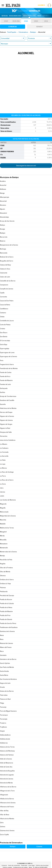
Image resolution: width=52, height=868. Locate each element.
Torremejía (4, 719)
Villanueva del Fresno (7, 807)
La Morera (3, 468)
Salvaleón (3, 655)
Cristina (3, 329)
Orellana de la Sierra (7, 580)
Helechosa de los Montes (8, 408)
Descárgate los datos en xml (26, 166)
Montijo (2, 556)
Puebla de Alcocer (6, 600)
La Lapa (3, 464)
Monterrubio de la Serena (8, 552)
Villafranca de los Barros (8, 787)
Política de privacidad (42, 865)
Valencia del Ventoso (7, 755)
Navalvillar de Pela (6, 560)
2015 (36, 21)
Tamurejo (3, 707)
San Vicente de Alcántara (8, 679)
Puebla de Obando (6, 619)
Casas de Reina (5, 305)
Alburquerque (5, 197)
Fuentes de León (5, 384)
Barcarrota (4, 237)
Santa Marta (4, 675)
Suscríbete (41, 5)
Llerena (3, 492)
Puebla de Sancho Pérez (8, 623)
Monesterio (4, 544)
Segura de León (5, 683)
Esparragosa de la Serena (9, 356)
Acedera (3, 181)
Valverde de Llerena (7, 779)
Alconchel (3, 201)
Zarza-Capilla (4, 835)
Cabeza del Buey (5, 265)
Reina (2, 635)
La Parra (3, 476)
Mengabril (3, 532)
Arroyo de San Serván (7, 221)
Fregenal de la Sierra (7, 364)
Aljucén (2, 209)
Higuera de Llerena (6, 420)
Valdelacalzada (5, 739)
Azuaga (2, 229)
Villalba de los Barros (7, 799)
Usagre (2, 731)
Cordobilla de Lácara (7, 321)
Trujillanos (3, 727)
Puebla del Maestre (6, 611)
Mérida (2, 536)
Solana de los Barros (7, 691)
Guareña (3, 404)
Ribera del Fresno (6, 647)
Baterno (3, 241)
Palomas (3, 588)
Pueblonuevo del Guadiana (9, 627)
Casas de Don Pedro (7, 301)
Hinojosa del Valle (6, 432)
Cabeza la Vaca (5, 269)
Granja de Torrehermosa (8, 396)
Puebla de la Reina (6, 607)
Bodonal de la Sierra (7, 257)
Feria (2, 360)
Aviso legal (32, 865)
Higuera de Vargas (6, 424)
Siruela (2, 687)
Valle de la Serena (6, 759)
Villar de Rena (5, 815)
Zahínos (3, 827)
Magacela (3, 504)
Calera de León (5, 277)
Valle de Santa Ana (6, 767)
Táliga (2, 703)
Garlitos (3, 392)
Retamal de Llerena (6, 643)
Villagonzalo (4, 795)
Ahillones (3, 189)
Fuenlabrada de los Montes (9, 368)
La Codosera (4, 448)
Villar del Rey (4, 811)
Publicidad (24, 865)
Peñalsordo (4, 592)
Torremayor (4, 715)
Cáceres (39, 846)
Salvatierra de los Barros (8, 659)
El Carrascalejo (5, 341)
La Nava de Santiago (7, 472)
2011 (46, 21)
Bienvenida (4, 253)
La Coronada (4, 452)
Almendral (3, 213)
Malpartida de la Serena (8, 516)
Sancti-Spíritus (5, 663)
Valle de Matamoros (7, 763)
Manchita (3, 520)
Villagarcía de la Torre (7, 791)
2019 (6, 21)
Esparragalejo (5, 349)
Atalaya (2, 225)
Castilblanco (4, 309)
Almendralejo (4, 217)
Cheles (2, 317)
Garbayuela (4, 388)
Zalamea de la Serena (7, 831)
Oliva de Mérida (5, 572)
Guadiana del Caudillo (7, 400)
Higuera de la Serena (7, 416)
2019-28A (16, 21)
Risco (2, 651)
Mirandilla (3, 540)
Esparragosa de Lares (7, 353)
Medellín (3, 524)
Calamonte (4, 273)
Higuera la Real (5, 428)
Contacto (4, 865)
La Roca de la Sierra (7, 480)
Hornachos (4, 436)
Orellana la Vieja (5, 584)
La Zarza (3, 484)
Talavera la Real (5, 699)
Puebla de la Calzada (7, 603)
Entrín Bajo (4, 345)
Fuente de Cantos (6, 372)
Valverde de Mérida (6, 783)
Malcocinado (4, 512)
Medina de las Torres (7, 528)
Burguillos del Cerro (7, 261)
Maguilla (3, 508)
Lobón (2, 496)
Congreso (13, 27)
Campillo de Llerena (7, 289)
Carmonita (3, 297)
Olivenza (3, 576)
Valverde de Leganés (7, 775)
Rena (2, 639)
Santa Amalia (4, 671)
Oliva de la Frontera (6, 568)
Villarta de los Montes (7, 819)
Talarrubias (4, 695)
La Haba (3, 460)
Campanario (4, 285)
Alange (2, 193)
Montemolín (4, 548)
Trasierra (3, 723)
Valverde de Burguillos (7, 771)
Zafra (2, 823)
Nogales (3, 564)
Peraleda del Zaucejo (7, 596)
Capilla (2, 293)
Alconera (3, 205)
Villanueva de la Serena (8, 803)
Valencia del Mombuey (7, 751)
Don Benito (4, 337)
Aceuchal (3, 185)
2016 (26, 21)
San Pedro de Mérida (7, 667)
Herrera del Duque (6, 412)
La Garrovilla (4, 456)
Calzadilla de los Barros (8, 281)
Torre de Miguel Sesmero (8, 711)
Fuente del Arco (5, 376)
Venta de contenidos (14, 865)
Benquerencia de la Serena (9, 245)
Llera (2, 488)
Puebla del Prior (5, 615)
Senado (39, 27)
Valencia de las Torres (7, 747)
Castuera (3, 313)
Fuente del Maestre (6, 380)
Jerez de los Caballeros (8, 440)
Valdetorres (4, 743)
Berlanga (3, 249)
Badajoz (3, 233)
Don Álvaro (4, 333)
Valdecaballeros (5, 735)
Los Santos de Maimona (8, 500)
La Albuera (4, 444)
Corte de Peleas (5, 325)
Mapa (39, 16)
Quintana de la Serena (7, 631)
